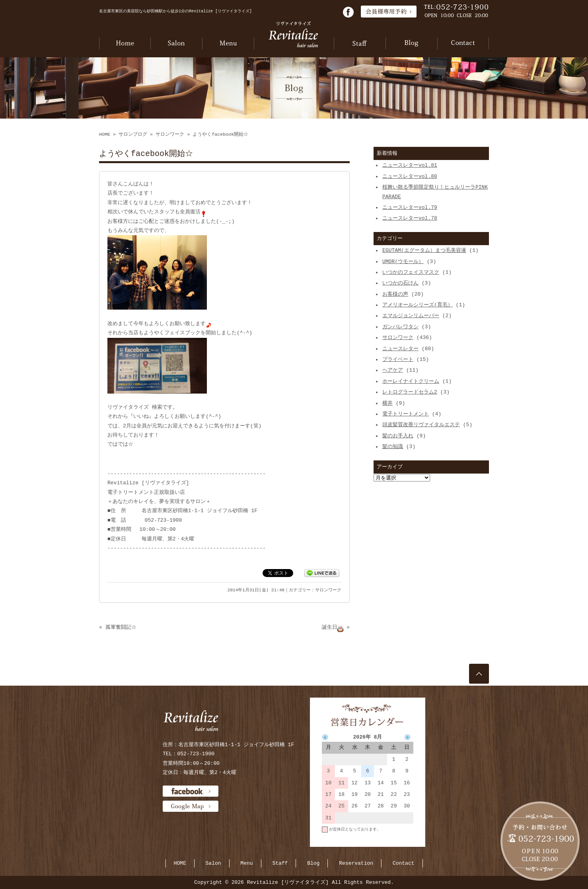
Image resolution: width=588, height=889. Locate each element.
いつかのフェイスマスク (411, 272)
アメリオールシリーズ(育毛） (418, 305)
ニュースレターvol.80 (410, 176)
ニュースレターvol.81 (410, 165)
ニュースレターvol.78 (410, 218)
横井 (387, 403)
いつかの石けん (400, 283)
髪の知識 (393, 446)
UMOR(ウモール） (403, 261)
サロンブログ (133, 135)
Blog (313, 863)
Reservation (356, 863)
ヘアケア (393, 370)
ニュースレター (400, 349)
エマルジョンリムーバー (411, 316)
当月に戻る (403, 841)
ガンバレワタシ (400, 327)
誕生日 (333, 627)
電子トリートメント (406, 414)
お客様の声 (395, 294)
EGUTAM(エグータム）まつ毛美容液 (424, 250)
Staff (280, 863)
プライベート (398, 359)
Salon (213, 863)
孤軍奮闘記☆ (121, 627)
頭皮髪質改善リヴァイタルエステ (421, 425)
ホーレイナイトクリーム (411, 381)
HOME (105, 135)
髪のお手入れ (398, 436)
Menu (246, 863)
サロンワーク (170, 135)
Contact (404, 863)
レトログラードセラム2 (410, 392)
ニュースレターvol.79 (410, 207)
